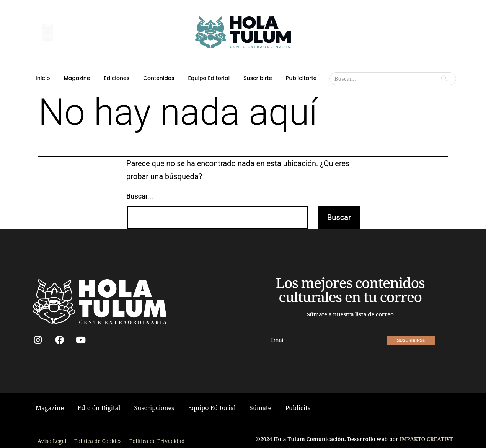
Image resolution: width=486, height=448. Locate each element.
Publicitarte (359, 10)
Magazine (158, 10)
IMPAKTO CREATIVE (427, 439)
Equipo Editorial (276, 10)
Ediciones (194, 10)
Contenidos (232, 10)
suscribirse (84, 29)
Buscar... (140, 196)
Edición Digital (99, 408)
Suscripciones (154, 408)
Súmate (260, 408)
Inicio (127, 10)
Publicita (298, 408)
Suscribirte (320, 10)
